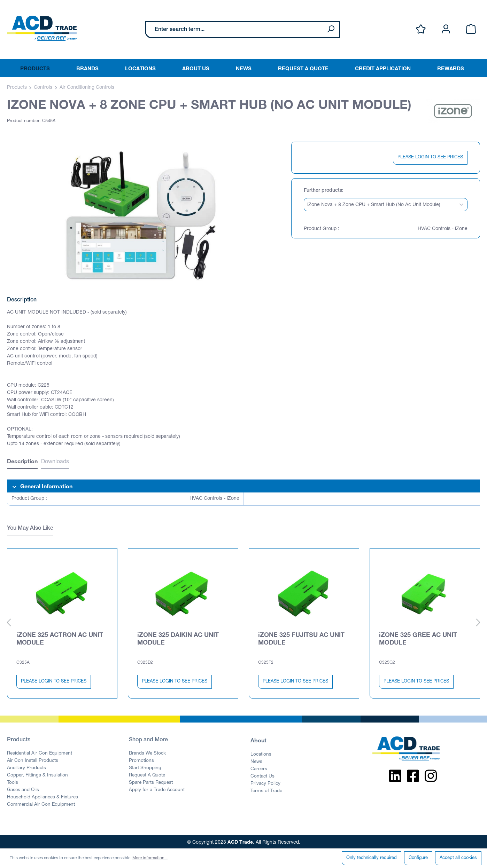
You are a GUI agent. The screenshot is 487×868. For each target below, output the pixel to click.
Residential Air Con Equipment (40, 752)
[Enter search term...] (234, 30)
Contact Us (262, 775)
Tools (13, 781)
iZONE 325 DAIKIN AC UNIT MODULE (178, 637)
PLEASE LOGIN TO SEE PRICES (430, 157)
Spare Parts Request (151, 781)
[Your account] (446, 29)
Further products (323, 191)
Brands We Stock (147, 752)
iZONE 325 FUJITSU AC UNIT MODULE (301, 637)
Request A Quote (147, 774)
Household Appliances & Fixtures (42, 796)
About (258, 739)
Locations (261, 753)
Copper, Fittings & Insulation (37, 774)
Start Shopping (145, 767)
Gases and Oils (23, 789)
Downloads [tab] (55, 462)
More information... (150, 858)
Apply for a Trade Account (157, 789)
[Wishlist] (421, 29)
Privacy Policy (265, 782)
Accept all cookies (458, 858)
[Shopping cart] (471, 29)
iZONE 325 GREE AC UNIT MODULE (418, 637)
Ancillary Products (26, 767)
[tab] (22, 462)
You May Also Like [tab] (30, 529)
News (256, 760)
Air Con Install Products (33, 759)
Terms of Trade (266, 790)
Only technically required (372, 858)
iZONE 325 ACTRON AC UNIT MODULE (60, 637)
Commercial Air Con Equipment (41, 803)
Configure (418, 858)
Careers (259, 768)
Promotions (141, 759)
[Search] (331, 30)
